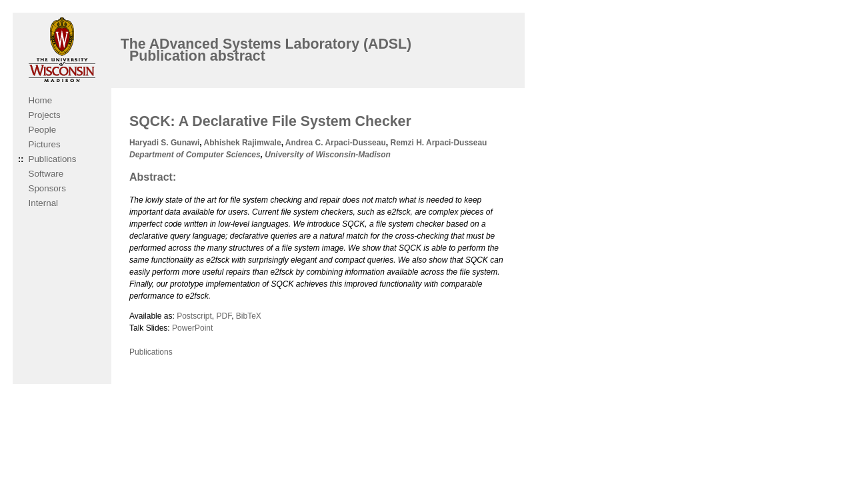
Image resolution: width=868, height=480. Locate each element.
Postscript (194, 316)
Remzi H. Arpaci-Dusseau (438, 143)
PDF (224, 316)
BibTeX (249, 316)
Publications (53, 159)
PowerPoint (192, 328)
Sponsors (47, 188)
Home (41, 100)
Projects (45, 115)
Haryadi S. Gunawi (164, 143)
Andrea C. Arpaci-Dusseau (336, 143)
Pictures (45, 144)
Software (46, 174)
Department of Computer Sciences (195, 155)
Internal (43, 203)
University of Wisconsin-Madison (328, 155)
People (43, 130)
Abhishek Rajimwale (243, 143)
